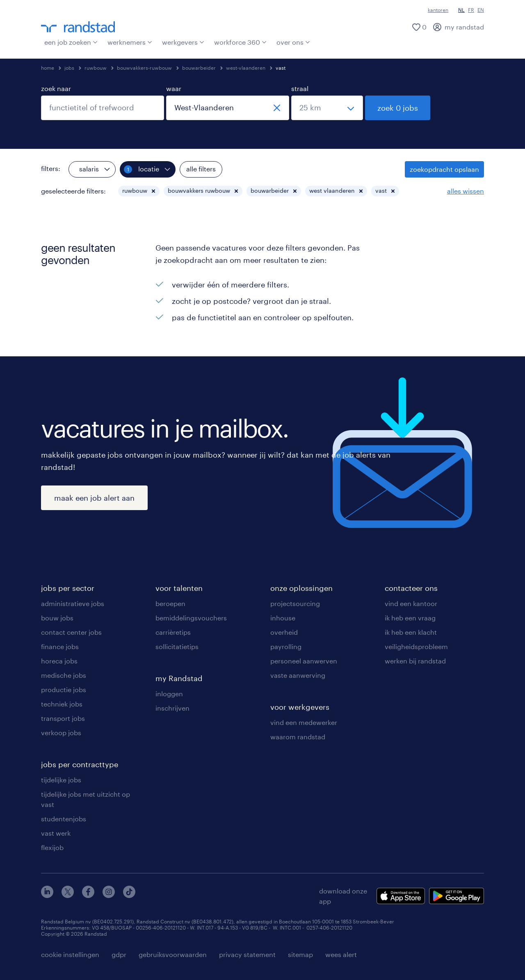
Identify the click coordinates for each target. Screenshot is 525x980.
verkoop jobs (61, 733)
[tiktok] (129, 895)
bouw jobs (57, 618)
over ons (293, 42)
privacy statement (247, 954)
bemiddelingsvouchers (191, 618)
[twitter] (68, 895)
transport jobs (63, 718)
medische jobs (64, 675)
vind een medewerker (304, 722)
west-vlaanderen (246, 68)
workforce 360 (240, 42)
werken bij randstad (415, 661)
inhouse (283, 618)
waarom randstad (298, 737)
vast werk (56, 833)
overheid (284, 632)
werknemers (130, 42)
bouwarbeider (199, 68)
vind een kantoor (411, 603)
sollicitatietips (177, 646)
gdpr (119, 954)
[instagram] (109, 895)
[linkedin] (47, 895)
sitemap (300, 954)
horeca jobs (59, 661)
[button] (153, 191)
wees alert (341, 954)
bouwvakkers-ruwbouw (144, 68)
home (48, 68)
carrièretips (173, 632)
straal (300, 88)
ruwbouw (96, 68)
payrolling (286, 646)
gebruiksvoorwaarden (173, 954)
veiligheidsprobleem (416, 646)
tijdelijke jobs (61, 780)
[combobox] (103, 108)
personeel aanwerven (304, 661)
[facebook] (88, 895)
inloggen (169, 694)
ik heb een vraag (410, 618)
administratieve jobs (73, 603)
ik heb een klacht (411, 632)
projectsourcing (295, 603)
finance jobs (60, 646)
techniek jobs (62, 704)
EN (481, 10)
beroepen (170, 603)
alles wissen (466, 191)
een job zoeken (71, 42)
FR (471, 10)
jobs (69, 68)
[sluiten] (277, 108)
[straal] (327, 108)
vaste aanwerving (298, 675)
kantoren (438, 10)
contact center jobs (71, 632)
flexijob (52, 847)
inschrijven (172, 708)
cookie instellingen (70, 954)
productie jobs (64, 689)
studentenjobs (64, 819)
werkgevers (183, 42)
